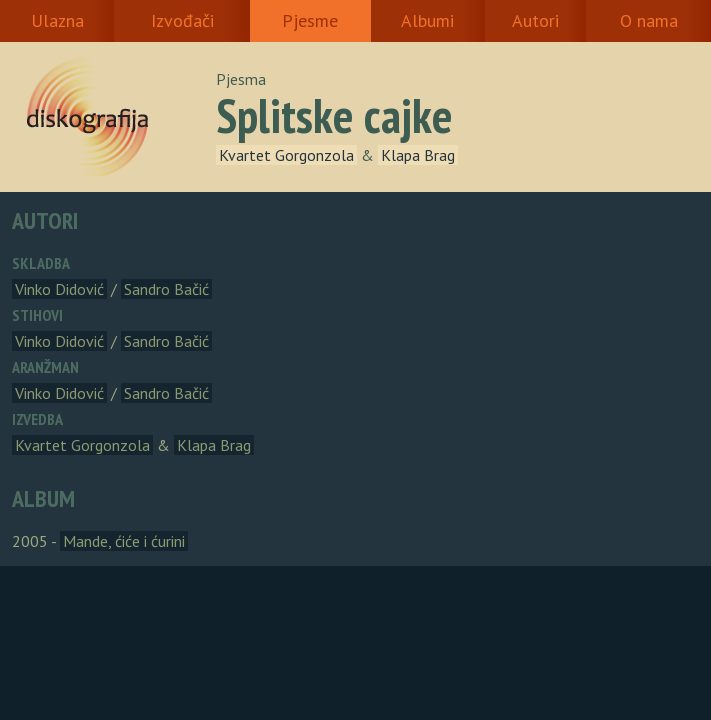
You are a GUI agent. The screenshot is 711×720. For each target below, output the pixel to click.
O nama (649, 20)
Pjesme (310, 20)
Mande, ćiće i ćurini (124, 541)
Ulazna (57, 20)
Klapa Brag (418, 155)
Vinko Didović (59, 289)
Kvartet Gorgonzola (286, 155)
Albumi (427, 20)
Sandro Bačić (166, 289)
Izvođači (182, 20)
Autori (535, 20)
